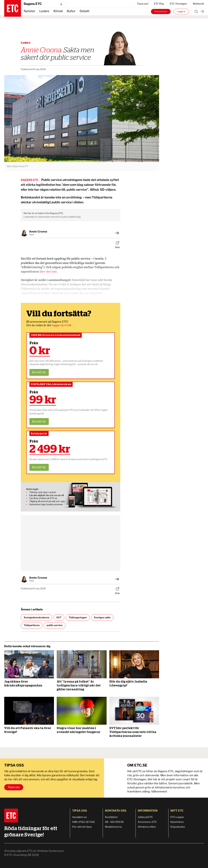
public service (55, 625)
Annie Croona (38, 232)
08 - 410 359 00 (114, 822)
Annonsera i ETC (147, 822)
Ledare (44, 11)
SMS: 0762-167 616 (83, 822)
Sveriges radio (102, 618)
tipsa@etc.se (79, 817)
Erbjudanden (178, 827)
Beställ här (39, 372)
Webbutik (198, 4)
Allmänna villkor (147, 827)
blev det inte (48, 272)
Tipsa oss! (143, 4)
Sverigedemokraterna (36, 618)
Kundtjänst (111, 817)
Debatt (84, 11)
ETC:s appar (177, 817)
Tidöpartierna (32, 625)
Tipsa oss (14, 787)
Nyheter (29, 11)
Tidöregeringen (78, 618)
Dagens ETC (43, 4)
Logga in (181, 11)
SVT (59, 618)
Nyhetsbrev (177, 822)
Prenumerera (161, 11)
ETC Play (159, 4)
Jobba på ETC (145, 817)
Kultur (71, 11)
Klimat (58, 11)
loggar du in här (62, 325)
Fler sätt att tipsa (82, 827)
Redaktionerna (113, 827)
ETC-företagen (178, 4)
